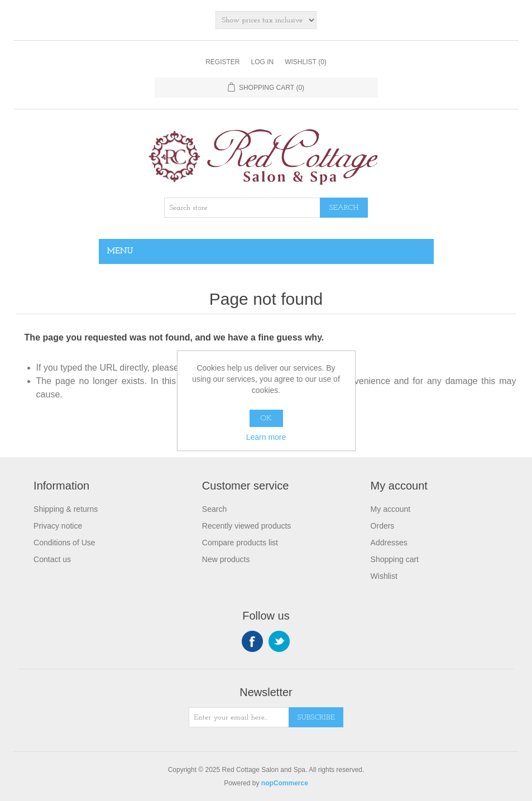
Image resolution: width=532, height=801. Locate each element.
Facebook (252, 641)
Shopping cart (395, 559)
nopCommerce (285, 783)
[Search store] (242, 208)
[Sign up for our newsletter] (239, 717)
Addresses (389, 543)
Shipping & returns (66, 509)
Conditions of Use (64, 543)
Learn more (266, 437)
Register (222, 62)
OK (266, 418)
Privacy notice (58, 526)
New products (226, 559)
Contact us (52, 559)
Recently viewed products (247, 526)
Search (214, 509)
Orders (383, 526)
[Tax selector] (266, 20)
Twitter (279, 641)
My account (391, 509)
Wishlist (384, 576)
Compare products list (240, 543)
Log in (262, 62)
